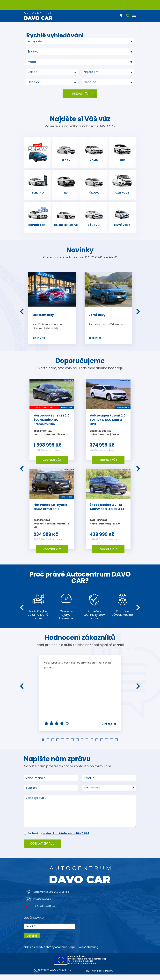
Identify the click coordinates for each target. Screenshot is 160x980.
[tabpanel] (80, 699)
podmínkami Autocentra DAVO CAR (66, 839)
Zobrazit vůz (52, 465)
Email (88, 784)
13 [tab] (102, 746)
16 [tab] (117, 746)
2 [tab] (48, 746)
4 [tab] (58, 746)
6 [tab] (68, 746)
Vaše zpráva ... (36, 803)
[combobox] (80, 41)
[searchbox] (56, 41)
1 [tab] (43, 746)
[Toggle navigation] (134, 15)
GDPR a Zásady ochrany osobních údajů (49, 953)
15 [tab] (112, 746)
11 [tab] (92, 746)
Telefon (31, 793)
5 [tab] (63, 746)
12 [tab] (97, 746)
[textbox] (52, 72)
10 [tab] (87, 746)
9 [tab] (82, 746)
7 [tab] (73, 746)
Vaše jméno (34, 784)
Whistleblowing (88, 953)
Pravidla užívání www (102, 976)
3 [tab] (53, 746)
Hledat (80, 94)
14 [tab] (107, 746)
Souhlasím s (58, 839)
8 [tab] (78, 746)
